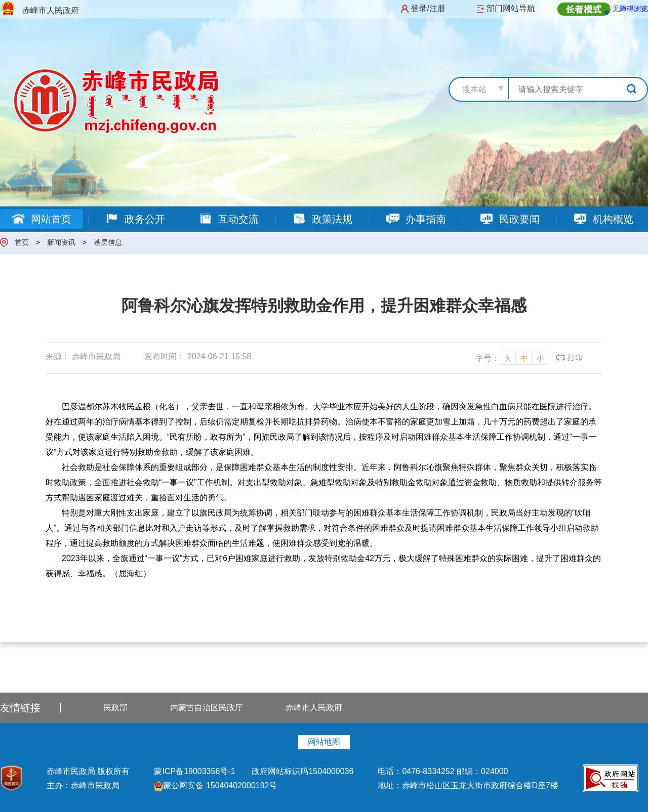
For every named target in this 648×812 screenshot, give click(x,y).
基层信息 (108, 242)
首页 (22, 242)
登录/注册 (428, 8)
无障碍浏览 (630, 9)
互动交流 (229, 219)
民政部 (115, 708)
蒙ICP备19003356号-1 (196, 771)
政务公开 (135, 219)
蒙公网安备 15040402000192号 (215, 785)
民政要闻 (510, 219)
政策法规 (322, 219)
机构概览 (603, 219)
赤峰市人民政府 (314, 708)
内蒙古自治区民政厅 (207, 708)
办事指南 (416, 219)
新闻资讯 (61, 242)
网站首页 (41, 219)
